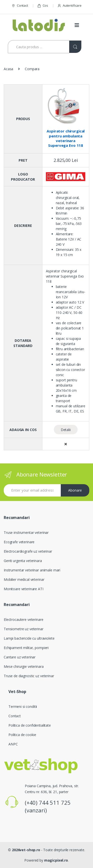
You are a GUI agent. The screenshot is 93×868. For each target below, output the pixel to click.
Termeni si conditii (23, 706)
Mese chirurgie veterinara (24, 666)
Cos (43, 6)
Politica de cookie (22, 735)
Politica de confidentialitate (30, 725)
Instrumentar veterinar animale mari (32, 570)
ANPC (13, 744)
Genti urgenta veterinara (23, 561)
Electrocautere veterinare (24, 619)
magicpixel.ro (56, 860)
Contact (20, 6)
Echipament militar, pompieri (26, 648)
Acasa (8, 69)
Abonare (75, 490)
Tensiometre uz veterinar (24, 629)
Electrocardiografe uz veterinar (28, 551)
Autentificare (69, 6)
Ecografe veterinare (19, 542)
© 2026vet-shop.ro (24, 850)
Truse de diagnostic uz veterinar (29, 676)
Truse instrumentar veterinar (26, 532)
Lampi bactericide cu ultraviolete (29, 638)
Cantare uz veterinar (20, 657)
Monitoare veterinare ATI (24, 589)
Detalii (66, 430)
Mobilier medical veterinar (24, 579)
